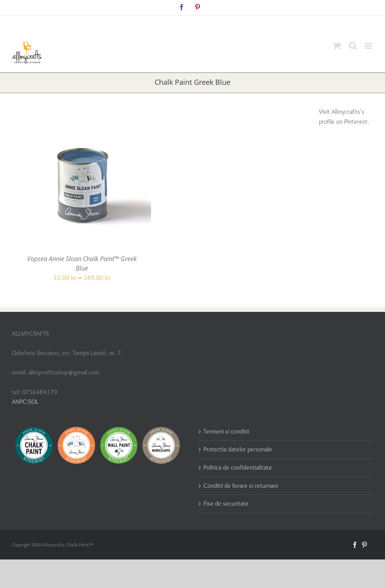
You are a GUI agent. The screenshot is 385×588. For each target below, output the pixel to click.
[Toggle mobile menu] (369, 46)
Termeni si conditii (226, 431)
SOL (33, 402)
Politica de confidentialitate (238, 467)
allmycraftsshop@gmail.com (211, 24)
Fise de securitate (226, 503)
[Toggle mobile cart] (337, 46)
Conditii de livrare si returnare (241, 486)
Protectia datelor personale (238, 449)
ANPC (19, 402)
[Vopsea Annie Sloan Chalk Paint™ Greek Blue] (82, 112)
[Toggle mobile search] (353, 46)
